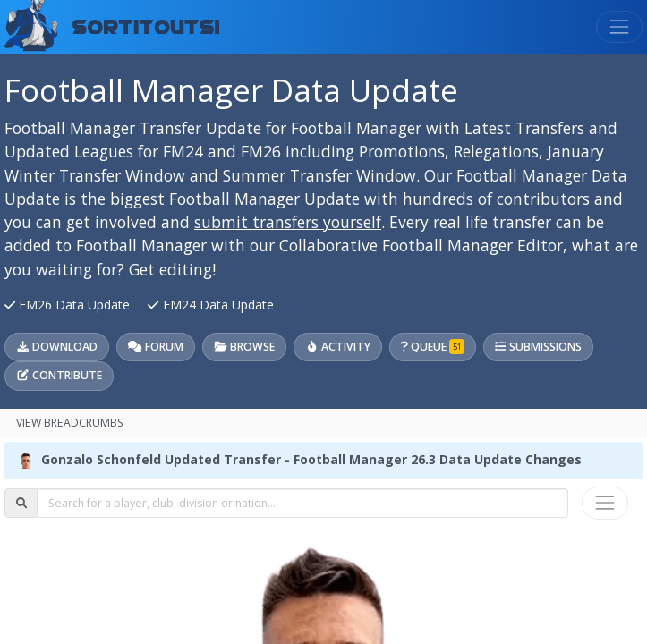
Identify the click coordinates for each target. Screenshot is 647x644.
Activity (338, 347)
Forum (155, 347)
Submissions (538, 347)
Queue (433, 347)
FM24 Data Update (210, 305)
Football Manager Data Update (231, 90)
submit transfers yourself (288, 222)
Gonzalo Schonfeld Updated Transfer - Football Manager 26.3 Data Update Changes (311, 459)
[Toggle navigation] (619, 27)
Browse (244, 347)
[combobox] (302, 503)
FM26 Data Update (69, 305)
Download (57, 347)
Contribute (59, 375)
